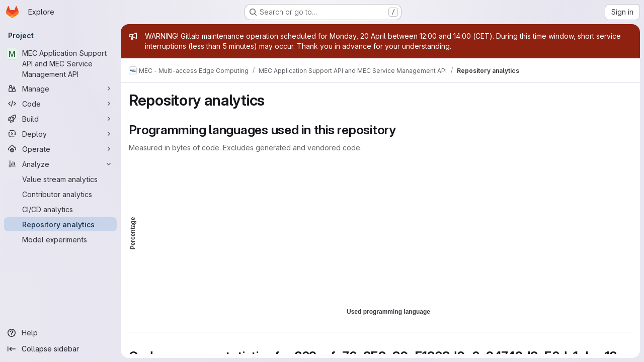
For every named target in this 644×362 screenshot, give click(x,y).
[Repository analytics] (60, 224)
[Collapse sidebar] (60, 349)
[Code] (60, 104)
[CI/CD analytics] (60, 209)
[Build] (60, 119)
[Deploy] (60, 134)
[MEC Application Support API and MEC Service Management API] (60, 64)
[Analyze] (60, 164)
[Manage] (60, 88)
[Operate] (60, 149)
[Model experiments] (60, 239)
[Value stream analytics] (60, 179)
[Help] (60, 333)
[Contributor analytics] (60, 194)
